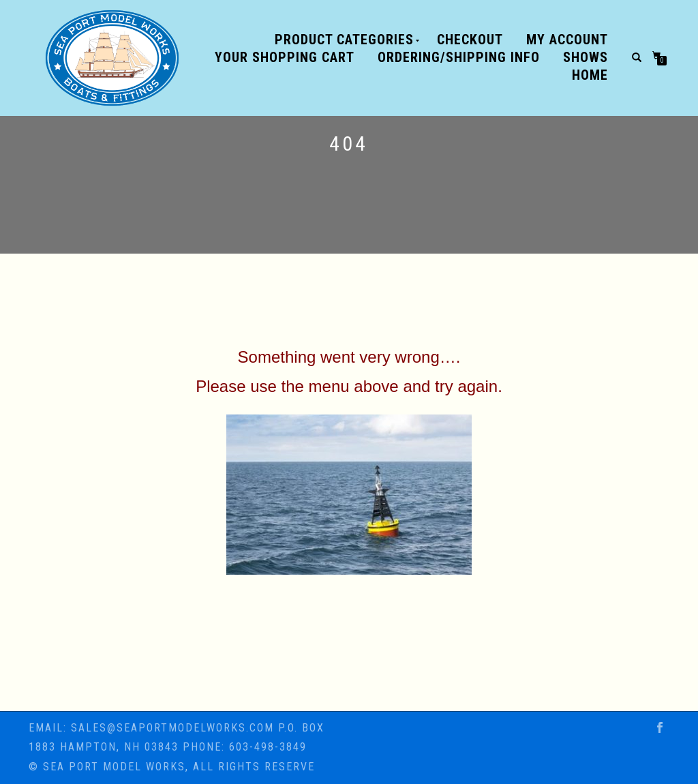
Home (590, 75)
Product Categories (344, 40)
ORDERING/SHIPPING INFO (459, 57)
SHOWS (586, 57)
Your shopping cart (285, 57)
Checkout (470, 40)
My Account (567, 40)
